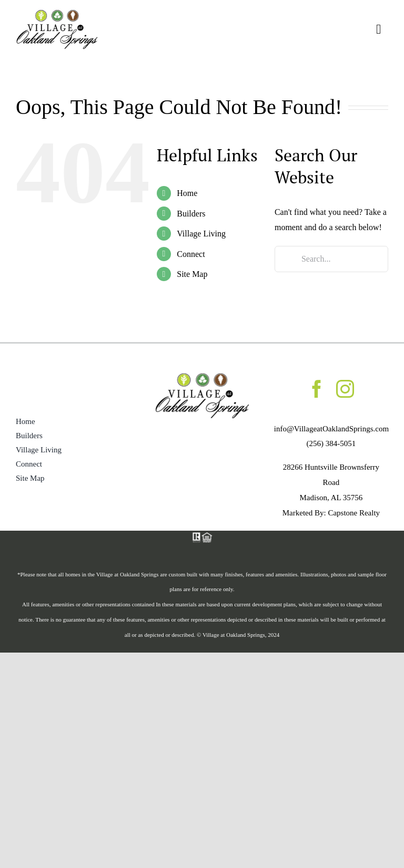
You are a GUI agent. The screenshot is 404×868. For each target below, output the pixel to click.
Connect (191, 254)
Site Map (192, 274)
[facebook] (317, 389)
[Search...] (331, 259)
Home (187, 193)
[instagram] (345, 389)
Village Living (201, 234)
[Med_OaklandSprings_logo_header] (57, 12)
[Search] (288, 259)
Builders (191, 214)
